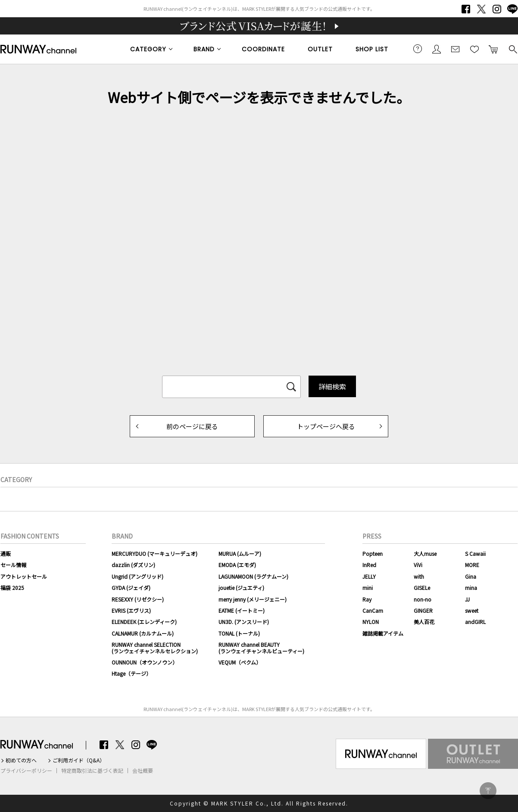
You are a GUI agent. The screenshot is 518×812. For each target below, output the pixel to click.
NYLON (371, 622)
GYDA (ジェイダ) (131, 588)
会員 (437, 49)
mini (368, 588)
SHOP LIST (372, 49)
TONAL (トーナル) (239, 633)
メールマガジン (456, 49)
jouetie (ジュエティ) (241, 588)
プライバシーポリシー (26, 771)
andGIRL (475, 622)
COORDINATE (263, 49)
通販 (6, 553)
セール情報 (13, 565)
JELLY (369, 576)
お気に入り (474, 49)
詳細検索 (332, 386)
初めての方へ (21, 760)
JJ (467, 599)
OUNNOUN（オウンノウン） (145, 662)
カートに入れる (493, 49)
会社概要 (143, 771)
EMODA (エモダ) (237, 565)
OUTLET (320, 49)
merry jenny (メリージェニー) (253, 599)
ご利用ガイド (418, 49)
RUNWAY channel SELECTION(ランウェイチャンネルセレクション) (155, 647)
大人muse (425, 553)
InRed (369, 565)
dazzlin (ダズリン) (133, 565)
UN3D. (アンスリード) (244, 622)
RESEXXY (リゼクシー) (138, 599)
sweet (472, 610)
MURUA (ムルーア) (240, 553)
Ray (367, 599)
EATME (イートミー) (242, 610)
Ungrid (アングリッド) (137, 576)
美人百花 (424, 622)
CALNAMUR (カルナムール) (143, 633)
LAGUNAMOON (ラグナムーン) (253, 576)
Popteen (373, 553)
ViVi (418, 565)
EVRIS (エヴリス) (131, 610)
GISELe (422, 588)
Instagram (497, 9)
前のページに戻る (192, 426)
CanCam (373, 610)
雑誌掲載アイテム (383, 633)
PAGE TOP (488, 791)
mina (471, 588)
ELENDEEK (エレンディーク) (144, 622)
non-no (423, 599)
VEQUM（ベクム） (240, 662)
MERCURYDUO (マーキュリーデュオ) (154, 553)
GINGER (423, 610)
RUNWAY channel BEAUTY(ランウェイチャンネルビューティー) (261, 647)
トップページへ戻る (326, 426)
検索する (512, 49)
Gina (471, 576)
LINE (512, 9)
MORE (472, 565)
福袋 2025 (12, 588)
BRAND (204, 49)
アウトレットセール (24, 576)
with (419, 576)
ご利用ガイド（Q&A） (79, 760)
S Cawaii (475, 553)
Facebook (466, 9)
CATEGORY (148, 49)
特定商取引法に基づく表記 (92, 771)
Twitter (481, 9)
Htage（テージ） (131, 673)
